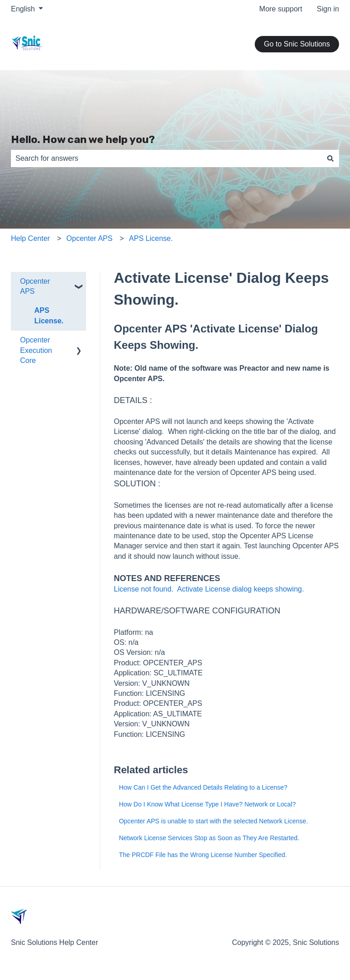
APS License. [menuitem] (49, 315)
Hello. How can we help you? (83, 139)
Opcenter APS (90, 238)
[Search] (330, 158)
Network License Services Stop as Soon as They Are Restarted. (209, 838)
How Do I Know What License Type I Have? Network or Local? (207, 804)
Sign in (328, 9)
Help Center (30, 238)
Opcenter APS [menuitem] (35, 286)
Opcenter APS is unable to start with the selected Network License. (214, 821)
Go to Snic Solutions (297, 44)
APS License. (151, 238)
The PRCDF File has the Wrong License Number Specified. (203, 855)
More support (281, 9)
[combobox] (166, 158)
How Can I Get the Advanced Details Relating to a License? (203, 787)
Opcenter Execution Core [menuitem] (36, 350)
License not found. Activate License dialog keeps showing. (209, 589)
